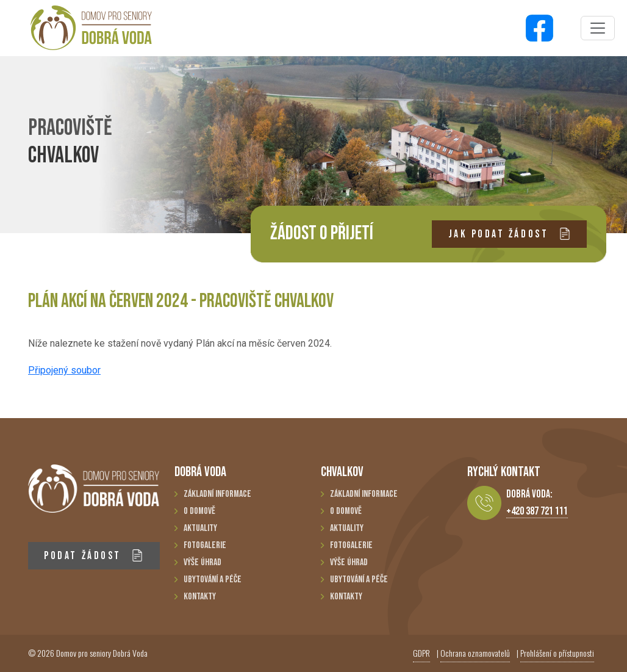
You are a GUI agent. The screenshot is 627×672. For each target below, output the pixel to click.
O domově (199, 511)
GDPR (421, 653)
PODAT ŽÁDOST (94, 556)
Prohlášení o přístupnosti (557, 653)
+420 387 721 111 (537, 511)
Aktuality (200, 528)
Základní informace (217, 494)
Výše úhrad (202, 562)
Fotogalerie (205, 545)
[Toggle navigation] (598, 28)
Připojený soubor (64, 370)
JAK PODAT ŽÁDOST (510, 234)
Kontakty (200, 597)
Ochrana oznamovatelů (475, 653)
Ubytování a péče (213, 580)
